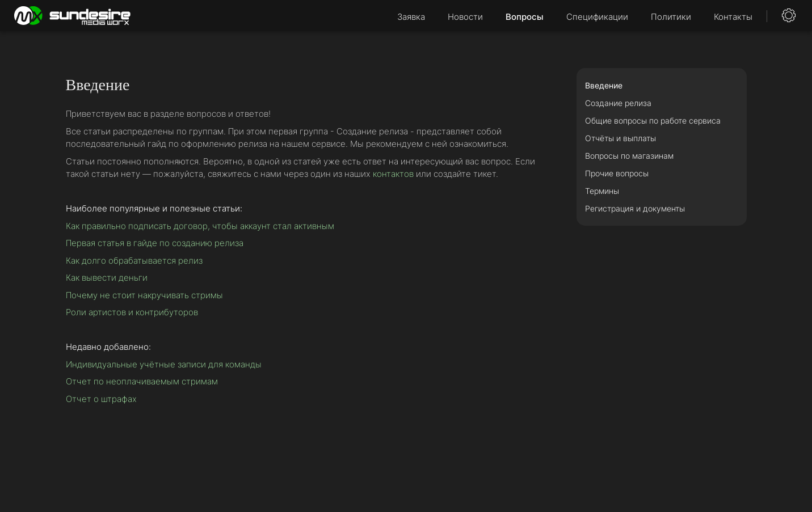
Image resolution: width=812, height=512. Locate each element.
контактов (393, 174)
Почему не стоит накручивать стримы (144, 295)
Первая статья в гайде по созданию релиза (155, 243)
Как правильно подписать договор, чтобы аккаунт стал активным (200, 226)
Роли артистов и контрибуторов (132, 312)
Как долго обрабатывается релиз (134, 261)
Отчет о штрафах (101, 399)
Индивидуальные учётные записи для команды (164, 364)
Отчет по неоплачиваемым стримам (142, 381)
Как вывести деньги (107, 278)
